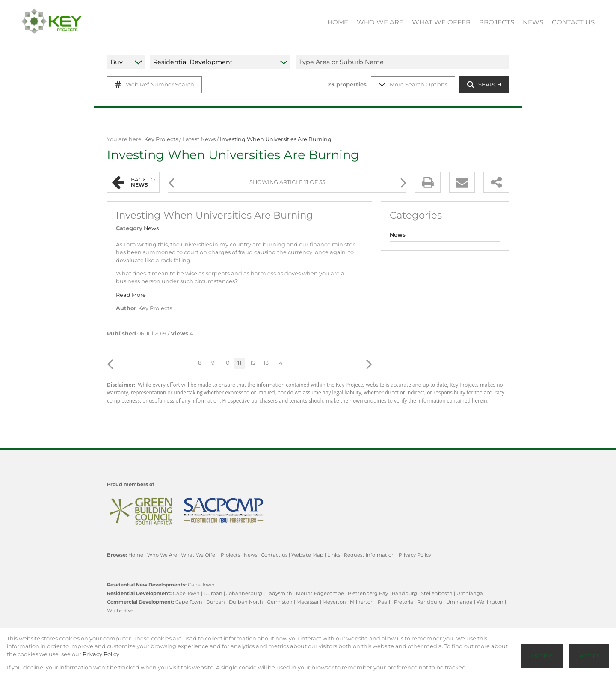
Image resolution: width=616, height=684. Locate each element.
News (151, 228)
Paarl (384, 602)
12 (253, 363)
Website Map (307, 555)
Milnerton (362, 602)
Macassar (308, 602)
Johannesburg (244, 593)
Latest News (199, 139)
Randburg (404, 593)
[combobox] (403, 62)
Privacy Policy (415, 555)
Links (334, 555)
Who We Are (162, 555)
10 (227, 363)
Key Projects (161, 139)
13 (266, 363)
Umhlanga (470, 593)
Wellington (490, 602)
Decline (542, 656)
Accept (589, 656)
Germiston (280, 602)
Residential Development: (139, 593)
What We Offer (199, 555)
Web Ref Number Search (154, 85)
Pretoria (404, 602)
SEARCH (484, 84)
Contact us (274, 555)
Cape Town (201, 585)
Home (136, 555)
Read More (131, 295)
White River (121, 610)
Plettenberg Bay (368, 593)
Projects (230, 555)
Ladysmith (279, 593)
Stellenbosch (437, 593)
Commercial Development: (141, 602)
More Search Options (413, 84)
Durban (213, 593)
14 (280, 363)
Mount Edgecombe (320, 593)
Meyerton (334, 602)
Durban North (246, 602)
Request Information (369, 555)
